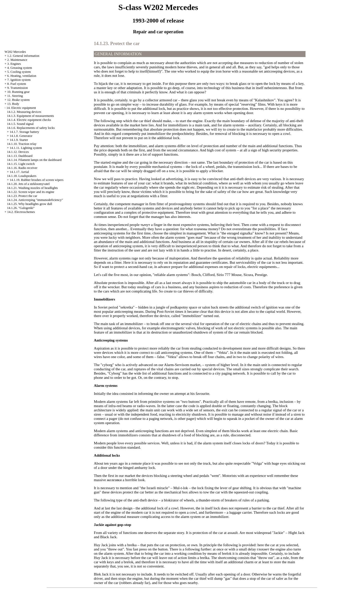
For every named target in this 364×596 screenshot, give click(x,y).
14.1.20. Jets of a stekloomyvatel (28, 184)
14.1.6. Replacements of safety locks (31, 128)
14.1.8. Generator (21, 136)
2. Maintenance (17, 60)
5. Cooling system (19, 72)
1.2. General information (23, 56)
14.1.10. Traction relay (22, 144)
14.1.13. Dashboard (20, 156)
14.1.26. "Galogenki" (21, 208)
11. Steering (15, 96)
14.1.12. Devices (18, 152)
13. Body (13, 104)
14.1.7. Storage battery (24, 132)
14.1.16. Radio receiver (22, 168)
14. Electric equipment (21, 108)
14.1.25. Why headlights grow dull (30, 204)
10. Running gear (18, 92)
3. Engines (14, 64)
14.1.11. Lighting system (26, 148)
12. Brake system (18, 100)
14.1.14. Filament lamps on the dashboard (34, 160)
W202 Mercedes (15, 52)
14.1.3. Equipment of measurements (30, 116)
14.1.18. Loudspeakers (22, 176)
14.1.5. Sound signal (20, 124)
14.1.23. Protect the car (22, 196)
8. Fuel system (17, 84)
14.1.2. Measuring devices (24, 112)
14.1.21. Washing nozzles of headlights (32, 188)
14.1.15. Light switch (21, 164)
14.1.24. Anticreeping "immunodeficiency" (35, 200)
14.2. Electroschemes (21, 212)
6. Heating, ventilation (22, 76)
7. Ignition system (19, 80)
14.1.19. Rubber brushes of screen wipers (37, 180)
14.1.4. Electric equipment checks (29, 120)
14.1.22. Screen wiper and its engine (31, 192)
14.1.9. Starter (19, 140)
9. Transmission (17, 88)
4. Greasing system (20, 68)
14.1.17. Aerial (19, 172)
